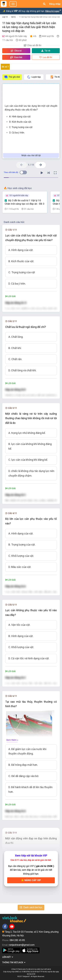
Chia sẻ (16, 51)
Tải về (46, 51)
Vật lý (13, 17)
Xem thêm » (12, 740)
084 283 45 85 (17, 940)
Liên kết (8, 957)
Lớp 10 (5, 17)
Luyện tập (34, 77)
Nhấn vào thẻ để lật (31, 155)
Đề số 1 (5, 67)
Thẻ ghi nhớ (12, 77)
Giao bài (16, 57)
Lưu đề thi (46, 57)
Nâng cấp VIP (31, 880)
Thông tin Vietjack (14, 962)
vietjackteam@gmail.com (22, 945)
